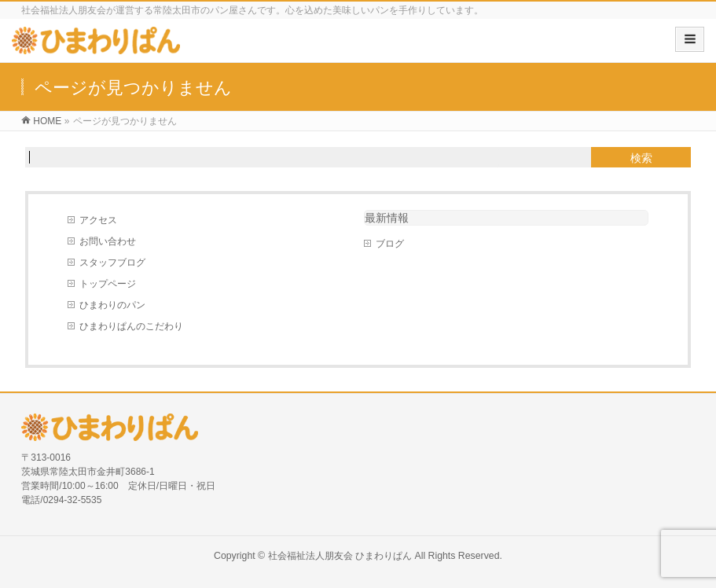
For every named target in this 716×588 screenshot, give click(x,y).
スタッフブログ (112, 263)
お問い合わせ (108, 241)
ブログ (390, 244)
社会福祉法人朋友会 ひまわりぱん (340, 556)
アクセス (98, 220)
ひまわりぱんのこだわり (131, 326)
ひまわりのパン (112, 305)
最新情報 (387, 218)
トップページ (108, 284)
